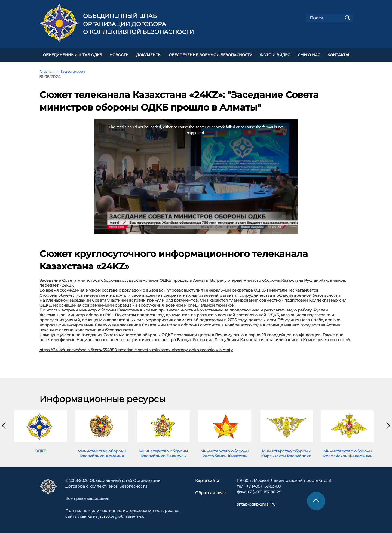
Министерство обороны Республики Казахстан (225, 454)
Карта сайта (207, 480)
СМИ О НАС (309, 55)
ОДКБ (40, 451)
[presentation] (4, 426)
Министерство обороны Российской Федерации (348, 454)
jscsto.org (108, 516)
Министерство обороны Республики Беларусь (163, 454)
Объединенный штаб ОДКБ (73, 55)
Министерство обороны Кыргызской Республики (286, 454)
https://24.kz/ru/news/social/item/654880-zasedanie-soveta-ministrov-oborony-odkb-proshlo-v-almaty (136, 350)
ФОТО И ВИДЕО (275, 55)
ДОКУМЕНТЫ (149, 55)
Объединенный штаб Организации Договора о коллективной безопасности (138, 24)
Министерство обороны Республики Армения (102, 454)
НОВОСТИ (119, 55)
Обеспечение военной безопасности (211, 55)
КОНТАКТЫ (338, 55)
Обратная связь (211, 493)
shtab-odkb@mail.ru (256, 504)
